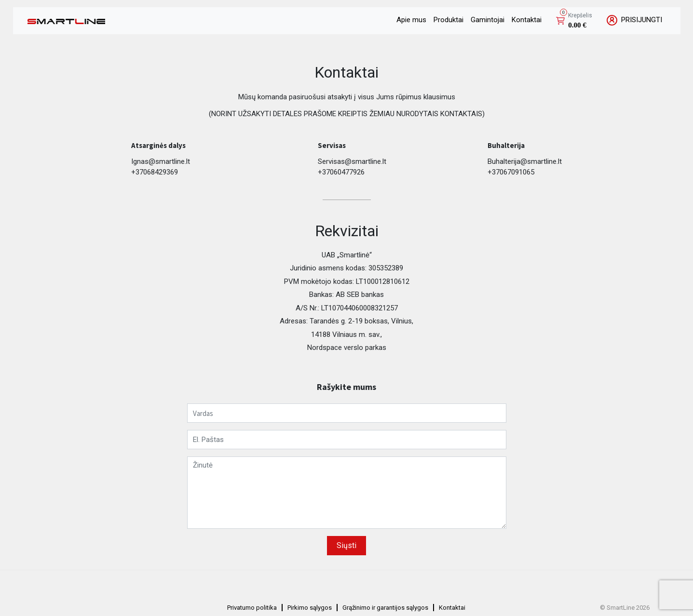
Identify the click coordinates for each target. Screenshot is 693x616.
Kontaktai (527, 20)
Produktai (448, 20)
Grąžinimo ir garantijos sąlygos (385, 608)
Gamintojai (488, 20)
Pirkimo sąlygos (310, 608)
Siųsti (346, 545)
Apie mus (411, 20)
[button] (574, 21)
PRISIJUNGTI (634, 20)
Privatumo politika (252, 608)
